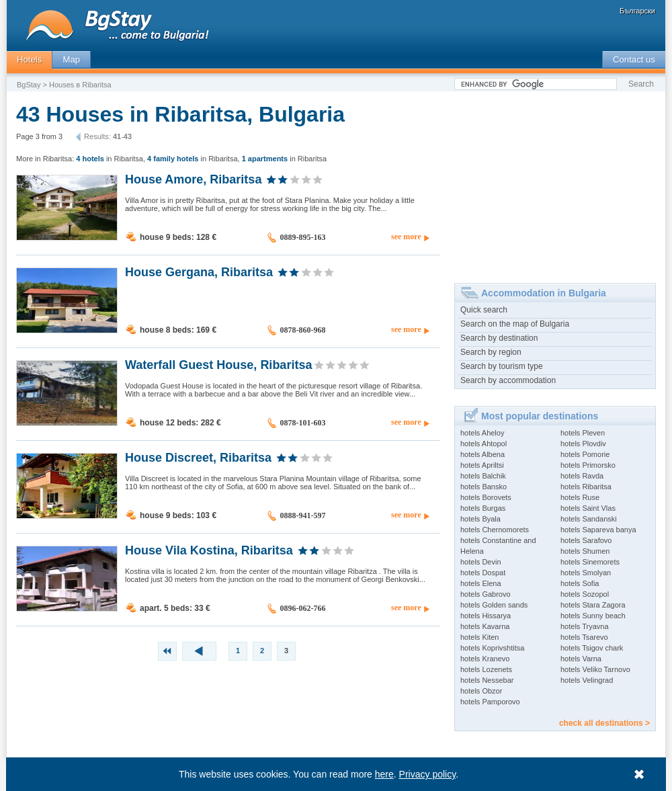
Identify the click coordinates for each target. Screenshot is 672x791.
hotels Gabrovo (486, 594)
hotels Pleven (583, 433)
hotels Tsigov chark (592, 648)
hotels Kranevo (485, 659)
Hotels (29, 59)
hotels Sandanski (589, 519)
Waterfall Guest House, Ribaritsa (218, 364)
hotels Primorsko (588, 465)
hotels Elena (481, 583)
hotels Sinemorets (590, 562)
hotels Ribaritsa (586, 487)
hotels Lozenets (486, 669)
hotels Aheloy (482, 433)
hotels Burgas (483, 508)
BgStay (29, 85)
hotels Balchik (483, 476)
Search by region (491, 352)
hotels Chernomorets (495, 530)
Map (71, 59)
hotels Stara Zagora (593, 605)
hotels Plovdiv (583, 444)
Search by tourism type (502, 366)
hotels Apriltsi (482, 465)
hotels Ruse (580, 497)
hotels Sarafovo (586, 540)
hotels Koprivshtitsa (492, 648)
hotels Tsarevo (584, 637)
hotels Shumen (585, 551)
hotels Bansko (484, 487)
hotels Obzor (481, 691)
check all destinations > (604, 723)
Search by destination (499, 338)
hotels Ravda (582, 476)
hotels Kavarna (485, 626)
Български (637, 11)
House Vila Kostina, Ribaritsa (209, 550)
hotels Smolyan (586, 573)
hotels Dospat (483, 573)
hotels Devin (481, 562)
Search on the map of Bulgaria (515, 324)
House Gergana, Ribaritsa (199, 272)
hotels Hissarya (486, 616)
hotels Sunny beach (593, 616)
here (384, 774)
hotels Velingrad (587, 680)
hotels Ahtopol (484, 444)
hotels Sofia (580, 583)
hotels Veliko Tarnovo (595, 669)
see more (406, 237)
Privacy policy (428, 774)
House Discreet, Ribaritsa (198, 457)
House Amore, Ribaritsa (193, 179)
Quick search (484, 310)
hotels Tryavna (585, 626)
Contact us (634, 59)
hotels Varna (581, 659)
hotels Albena (482, 454)
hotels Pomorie (585, 454)
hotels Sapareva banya (598, 530)
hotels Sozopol (585, 594)
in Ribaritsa (110, 159)
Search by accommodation (508, 380)
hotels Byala (480, 519)
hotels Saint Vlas (588, 508)
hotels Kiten (479, 637)
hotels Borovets (486, 497)
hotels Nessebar (487, 680)
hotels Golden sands (494, 605)
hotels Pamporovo (490, 702)
